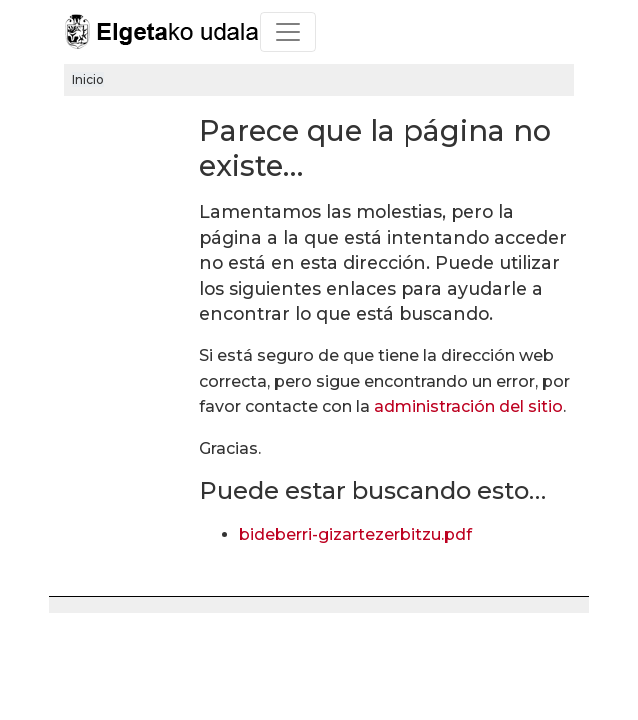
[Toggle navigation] (288, 32)
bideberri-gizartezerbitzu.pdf (355, 534)
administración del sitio (468, 406)
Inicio (88, 79)
